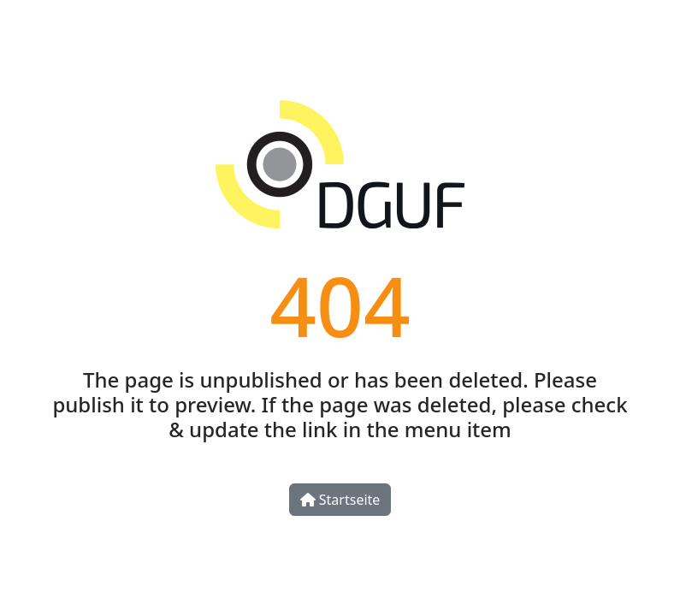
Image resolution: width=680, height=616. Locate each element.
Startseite (340, 500)
